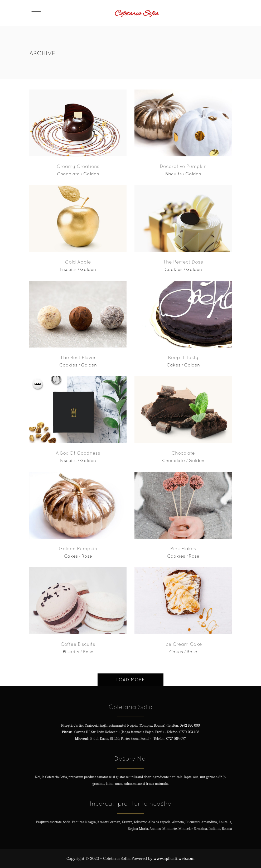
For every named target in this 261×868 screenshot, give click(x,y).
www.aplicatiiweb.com (174, 858)
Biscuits (173, 174)
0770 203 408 (189, 732)
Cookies (173, 269)
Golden (91, 174)
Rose (87, 556)
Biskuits (71, 652)
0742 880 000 (190, 725)
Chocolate (68, 174)
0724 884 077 (176, 739)
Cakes (173, 365)
